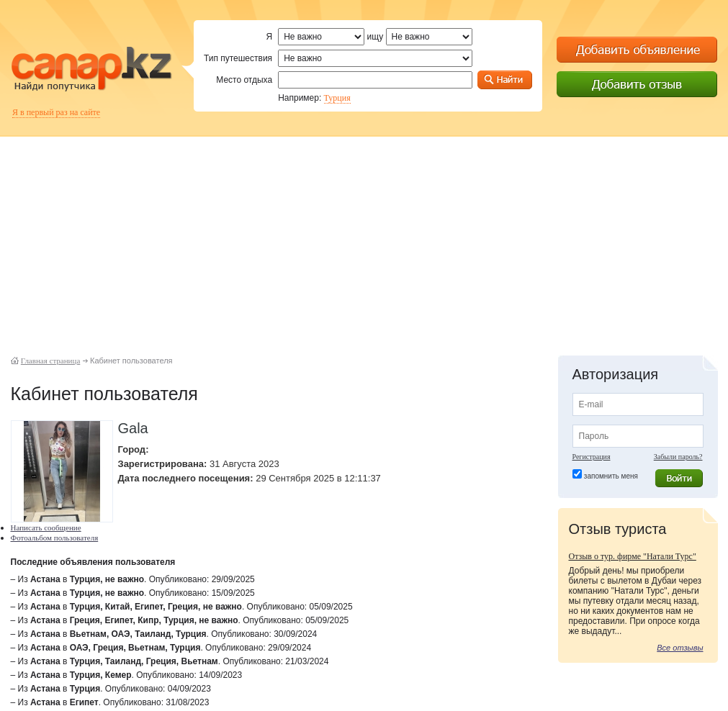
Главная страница (50, 361)
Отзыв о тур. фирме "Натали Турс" (633, 556)
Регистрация (592, 457)
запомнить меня (611, 476)
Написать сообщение (46, 527)
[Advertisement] (364, 237)
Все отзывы (680, 648)
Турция (337, 98)
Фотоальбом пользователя (55, 538)
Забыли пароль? (678, 457)
